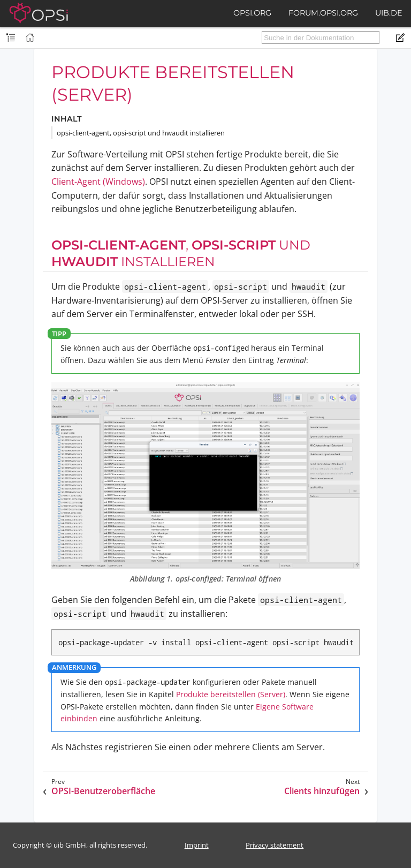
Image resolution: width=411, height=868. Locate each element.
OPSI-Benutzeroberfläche (103, 791)
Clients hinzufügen (322, 791)
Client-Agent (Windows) (98, 182)
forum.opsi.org (323, 13)
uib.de (389, 13)
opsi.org (252, 13)
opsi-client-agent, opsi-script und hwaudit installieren (141, 133)
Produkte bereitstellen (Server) (231, 694)
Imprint (197, 845)
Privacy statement (275, 845)
